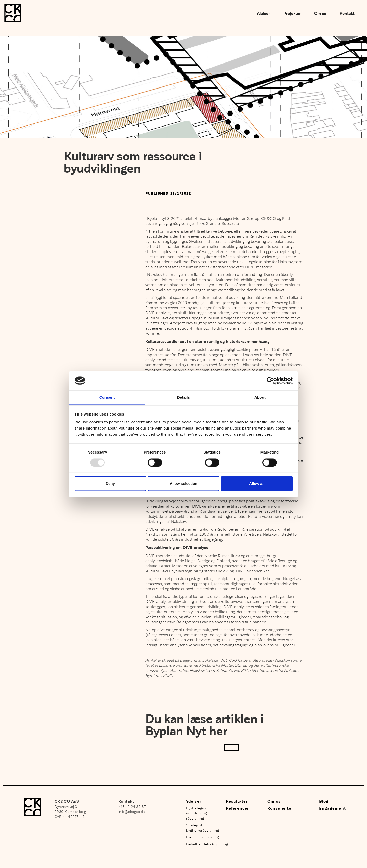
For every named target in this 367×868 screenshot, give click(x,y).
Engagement (332, 808)
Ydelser (263, 14)
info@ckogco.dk (132, 812)
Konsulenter (280, 808)
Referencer (237, 808)
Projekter (292, 14)
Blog (324, 801)
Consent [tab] (107, 398)
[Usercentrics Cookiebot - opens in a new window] (270, 381)
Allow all (257, 484)
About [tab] (260, 398)
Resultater (237, 801)
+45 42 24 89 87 (132, 807)
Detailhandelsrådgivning (203, 844)
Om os (320, 14)
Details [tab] (183, 398)
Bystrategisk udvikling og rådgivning (196, 813)
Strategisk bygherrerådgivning (203, 828)
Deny (110, 484)
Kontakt (347, 14)
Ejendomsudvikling (202, 837)
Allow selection (183, 484)
